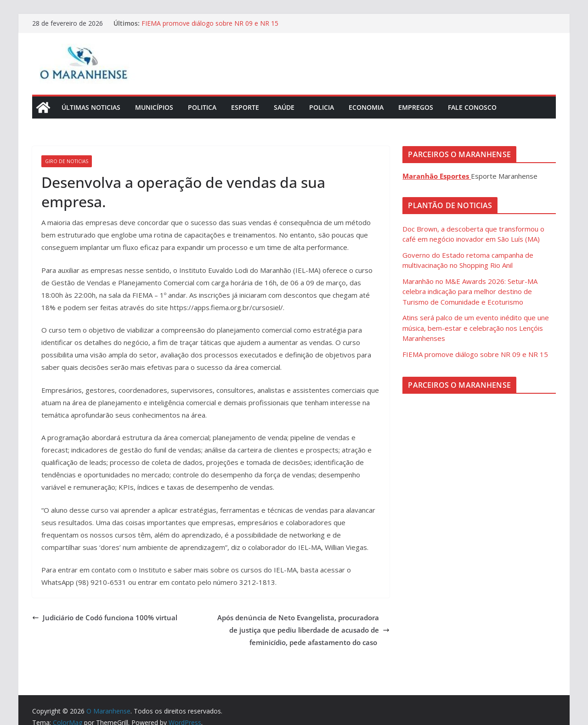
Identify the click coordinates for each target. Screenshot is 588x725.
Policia (322, 107)
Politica (202, 107)
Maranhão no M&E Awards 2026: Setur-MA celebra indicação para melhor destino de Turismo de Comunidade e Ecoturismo (470, 292)
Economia (366, 107)
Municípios (154, 107)
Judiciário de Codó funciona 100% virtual (105, 617)
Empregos (416, 107)
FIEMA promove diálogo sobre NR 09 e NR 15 (210, 23)
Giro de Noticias (67, 161)
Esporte (245, 107)
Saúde (284, 107)
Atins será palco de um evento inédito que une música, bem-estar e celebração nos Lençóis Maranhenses (476, 328)
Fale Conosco (472, 107)
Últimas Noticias (91, 107)
